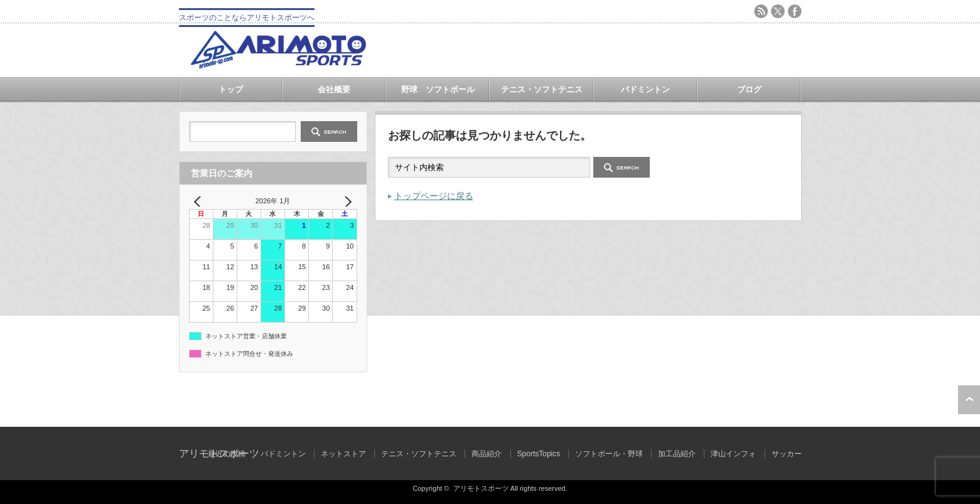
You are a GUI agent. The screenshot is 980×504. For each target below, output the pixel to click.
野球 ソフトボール (438, 89)
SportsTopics (539, 454)
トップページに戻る (434, 196)
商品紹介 (487, 454)
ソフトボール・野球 (609, 454)
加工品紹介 (677, 454)
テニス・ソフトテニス (542, 89)
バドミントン (645, 89)
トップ (231, 89)
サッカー (787, 454)
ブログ (749, 89)
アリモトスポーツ (481, 488)
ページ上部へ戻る (969, 400)
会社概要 (334, 89)
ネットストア (343, 454)
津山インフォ (733, 454)
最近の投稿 (227, 454)
